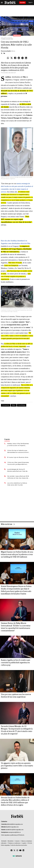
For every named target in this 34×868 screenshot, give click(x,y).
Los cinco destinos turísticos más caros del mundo (17, 484)
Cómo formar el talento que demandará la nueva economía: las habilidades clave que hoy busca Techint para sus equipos (18, 451)
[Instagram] (17, 850)
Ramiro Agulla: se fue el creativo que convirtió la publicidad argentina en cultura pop (16, 663)
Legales (24, 843)
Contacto (17, 841)
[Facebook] (12, 850)
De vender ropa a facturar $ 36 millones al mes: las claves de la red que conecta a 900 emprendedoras (18, 477)
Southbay (22, 405)
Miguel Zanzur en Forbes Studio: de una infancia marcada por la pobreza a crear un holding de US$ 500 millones (17, 554)
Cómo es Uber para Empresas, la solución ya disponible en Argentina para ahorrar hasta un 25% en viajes (18, 463)
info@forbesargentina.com (12, 827)
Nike (14, 405)
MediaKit (4, 841)
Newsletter (11, 841)
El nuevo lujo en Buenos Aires (18, 457)
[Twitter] (14, 850)
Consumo (6, 405)
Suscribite (22, 3)
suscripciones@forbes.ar (14, 832)
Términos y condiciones (14, 843)
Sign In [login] (31, 3)
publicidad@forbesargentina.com (15, 824)
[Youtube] (20, 850)
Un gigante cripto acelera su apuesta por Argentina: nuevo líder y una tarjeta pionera (17, 766)
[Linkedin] (23, 850)
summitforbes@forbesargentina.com (14, 830)
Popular (7, 439)
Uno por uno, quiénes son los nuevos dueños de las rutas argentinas (16, 696)
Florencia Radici (6, 51)
